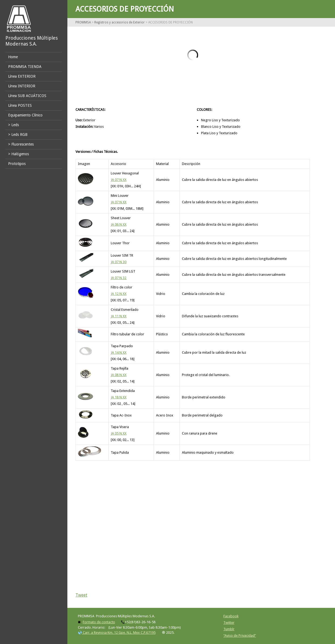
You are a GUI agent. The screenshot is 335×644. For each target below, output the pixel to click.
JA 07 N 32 (119, 278)
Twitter (229, 623)
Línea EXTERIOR (22, 76)
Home (13, 57)
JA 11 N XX (119, 316)
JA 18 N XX (119, 397)
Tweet (81, 595)
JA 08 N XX (119, 375)
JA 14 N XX (119, 352)
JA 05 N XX (119, 433)
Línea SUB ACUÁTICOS (27, 96)
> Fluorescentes (21, 144)
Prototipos (17, 164)
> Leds (13, 125)
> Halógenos (18, 154)
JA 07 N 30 (119, 262)
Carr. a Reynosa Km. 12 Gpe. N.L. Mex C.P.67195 (117, 633)
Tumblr (229, 629)
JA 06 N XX (119, 224)
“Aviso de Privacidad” (240, 636)
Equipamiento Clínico (25, 115)
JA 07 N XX (119, 180)
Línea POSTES (20, 105)
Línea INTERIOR (22, 86)
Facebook (231, 616)
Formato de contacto (99, 622)
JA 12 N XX (119, 294)
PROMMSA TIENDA (25, 67)
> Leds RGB (18, 135)
